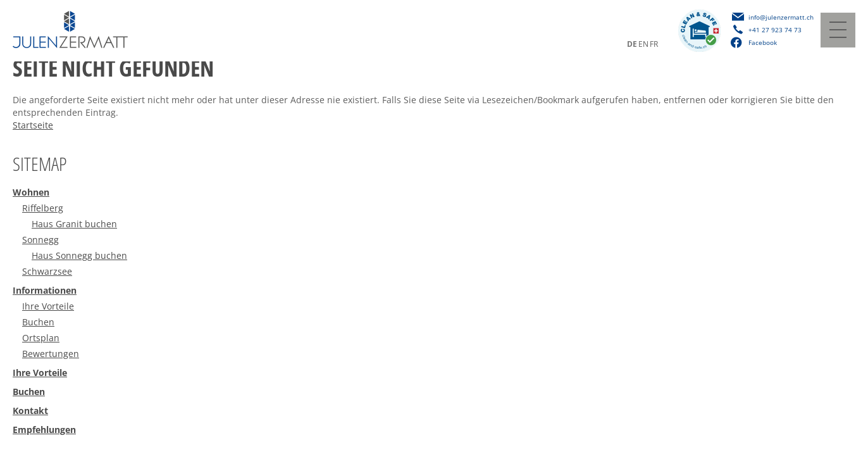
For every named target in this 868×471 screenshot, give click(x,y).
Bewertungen (51, 354)
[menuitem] (434, 194)
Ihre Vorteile (48, 306)
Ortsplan (41, 338)
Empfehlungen (44, 430)
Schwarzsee (47, 271)
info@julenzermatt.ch (781, 17)
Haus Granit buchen (74, 224)
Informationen (45, 290)
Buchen (38, 322)
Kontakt (30, 411)
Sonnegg (40, 240)
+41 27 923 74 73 (775, 30)
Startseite (33, 125)
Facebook (754, 42)
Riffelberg (43, 208)
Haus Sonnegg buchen (79, 255)
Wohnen (31, 192)
